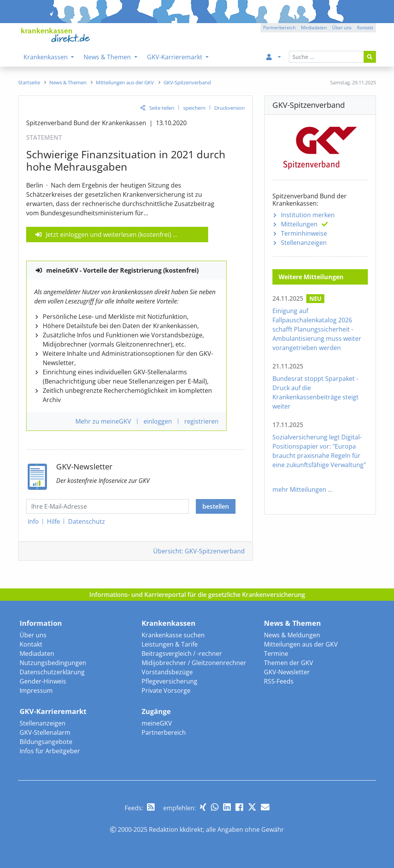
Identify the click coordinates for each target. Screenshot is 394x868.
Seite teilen (162, 108)
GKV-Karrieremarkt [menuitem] (175, 57)
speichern (194, 108)
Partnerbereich (164, 732)
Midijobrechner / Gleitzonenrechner (194, 663)
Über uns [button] (342, 28)
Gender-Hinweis (43, 681)
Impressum (36, 690)
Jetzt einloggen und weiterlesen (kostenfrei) (109, 235)
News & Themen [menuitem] (108, 57)
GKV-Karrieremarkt (53, 711)
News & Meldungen (292, 635)
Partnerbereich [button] (279, 28)
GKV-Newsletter (287, 672)
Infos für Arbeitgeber (50, 751)
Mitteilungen (299, 224)
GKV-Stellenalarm (45, 732)
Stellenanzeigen (304, 243)
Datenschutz (87, 521)
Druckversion (230, 108)
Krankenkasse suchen (173, 635)
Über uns (33, 635)
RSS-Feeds (279, 681)
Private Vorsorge (166, 690)
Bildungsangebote (46, 742)
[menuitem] (272, 57)
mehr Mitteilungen (299, 489)
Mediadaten (37, 654)
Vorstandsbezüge (167, 672)
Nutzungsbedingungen (53, 663)
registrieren (201, 421)
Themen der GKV (289, 663)
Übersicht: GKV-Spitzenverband (199, 551)
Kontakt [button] (365, 28)
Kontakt (31, 644)
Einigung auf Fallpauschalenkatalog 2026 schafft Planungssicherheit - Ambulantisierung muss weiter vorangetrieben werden (317, 329)
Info (33, 521)
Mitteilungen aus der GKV (301, 644)
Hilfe (53, 521)
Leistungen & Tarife (170, 644)
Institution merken (308, 215)
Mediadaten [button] (314, 28)
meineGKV (157, 723)
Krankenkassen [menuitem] (46, 57)
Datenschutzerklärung (52, 672)
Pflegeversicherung (169, 681)
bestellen (216, 506)
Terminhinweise (304, 233)
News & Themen (292, 623)
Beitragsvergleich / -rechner (182, 654)
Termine (276, 654)
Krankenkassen (169, 623)
